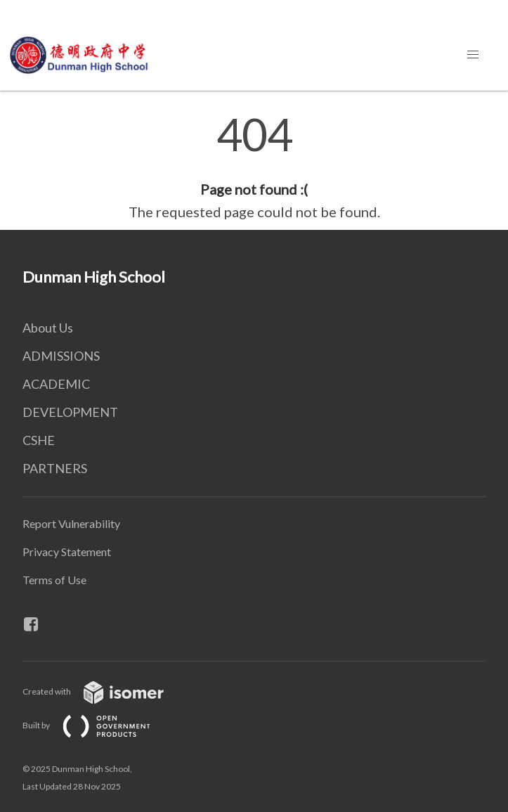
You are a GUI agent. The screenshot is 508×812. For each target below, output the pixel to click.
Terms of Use (54, 580)
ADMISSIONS (61, 356)
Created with (104, 691)
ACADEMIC (56, 384)
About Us (48, 328)
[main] (254, 167)
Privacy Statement (67, 552)
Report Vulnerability (71, 523)
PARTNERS (55, 468)
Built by (98, 725)
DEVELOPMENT (70, 412)
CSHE (39, 440)
